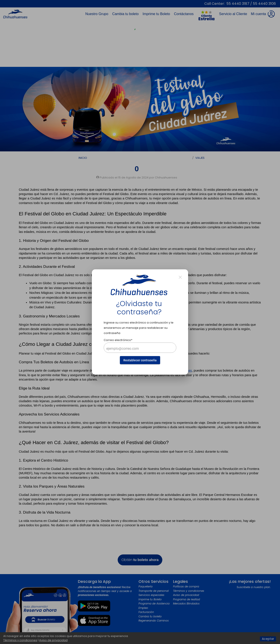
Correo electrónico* (118, 340)
